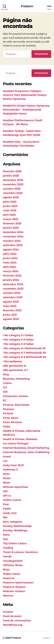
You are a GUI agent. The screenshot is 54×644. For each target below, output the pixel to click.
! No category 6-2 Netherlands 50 (24, 353)
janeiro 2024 (11, 280)
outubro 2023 (12, 293)
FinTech (8, 414)
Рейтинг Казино (14, 591)
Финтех (8, 596)
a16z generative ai (15, 366)
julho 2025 (10, 202)
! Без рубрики (12, 361)
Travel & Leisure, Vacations (20, 552)
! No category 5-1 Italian (18, 335)
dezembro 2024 (13, 232)
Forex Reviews (12, 422)
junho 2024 (10, 258)
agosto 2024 (11, 250)
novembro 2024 (13, 237)
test (5, 539)
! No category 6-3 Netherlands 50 (24, 357)
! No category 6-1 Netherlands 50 (24, 348)
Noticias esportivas (15, 487)
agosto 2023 (11, 302)
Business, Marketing (16, 379)
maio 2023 (10, 306)
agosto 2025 (11, 197)
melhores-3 (10, 470)
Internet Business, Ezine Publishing (26, 452)
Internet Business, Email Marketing (26, 448)
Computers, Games (15, 396)
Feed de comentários (17, 621)
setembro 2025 (13, 193)
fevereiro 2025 (12, 224)
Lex (5, 461)
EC (5, 401)
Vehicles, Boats (13, 565)
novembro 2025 (13, 184)
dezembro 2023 (13, 284)
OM (5, 491)
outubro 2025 (12, 189)
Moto (6, 474)
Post (6, 504)
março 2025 (11, 219)
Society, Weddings (15, 530)
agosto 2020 (11, 319)
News (7, 483)
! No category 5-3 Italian (18, 344)
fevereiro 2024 (12, 276)
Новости (9, 578)
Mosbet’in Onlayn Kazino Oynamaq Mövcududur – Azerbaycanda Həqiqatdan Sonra (26, 110)
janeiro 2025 (11, 228)
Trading (8, 548)
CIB (5, 392)
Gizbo (7, 427)
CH (5, 387)
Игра (6, 570)
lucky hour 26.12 (13, 465)
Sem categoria (12, 522)
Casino (7, 383)
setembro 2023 (13, 297)
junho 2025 (10, 206)
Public (7, 509)
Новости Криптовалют (18, 583)
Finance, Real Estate (16, 405)
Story (6, 535)
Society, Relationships (17, 526)
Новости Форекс (14, 587)
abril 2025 (9, 215)
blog (6, 374)
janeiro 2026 (11, 176)
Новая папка (12, 574)
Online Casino (12, 500)
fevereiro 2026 (12, 171)
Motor (7, 478)
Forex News (11, 418)
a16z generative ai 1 (15, 370)
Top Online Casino (15, 543)
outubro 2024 (12, 241)
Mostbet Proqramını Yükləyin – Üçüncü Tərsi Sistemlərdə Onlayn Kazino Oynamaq (25, 95)
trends (7, 557)
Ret (5, 517)
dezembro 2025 (13, 180)
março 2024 (11, 271)
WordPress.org (13, 625)
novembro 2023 (13, 289)
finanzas (8, 409)
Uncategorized (13, 561)
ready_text (10, 513)
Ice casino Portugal (16, 444)
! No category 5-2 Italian (18, 340)
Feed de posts (12, 616)
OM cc (7, 496)
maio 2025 (10, 210)
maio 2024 (10, 263)
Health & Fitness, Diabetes (20, 439)
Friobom (27, 6)
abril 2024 (9, 267)
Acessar (8, 612)
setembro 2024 (13, 245)
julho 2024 (10, 254)
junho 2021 (10, 315)
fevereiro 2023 (12, 310)
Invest (7, 457)
